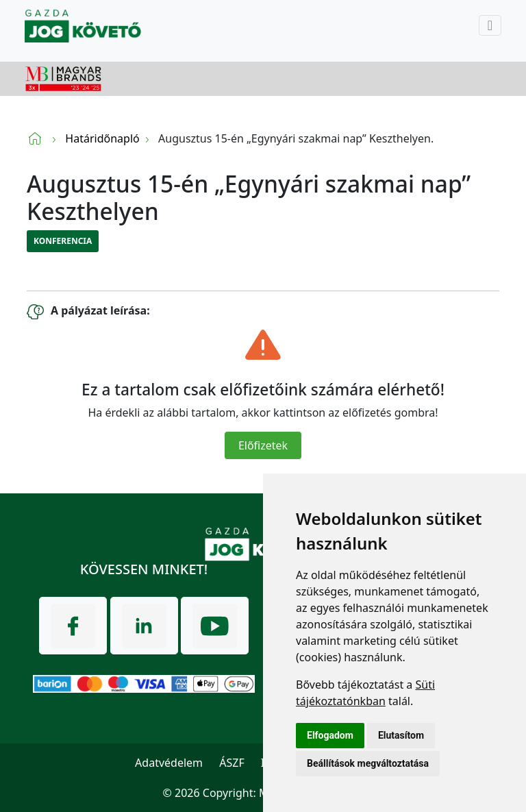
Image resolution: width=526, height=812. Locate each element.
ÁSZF (231, 763)
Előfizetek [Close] (263, 445)
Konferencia (63, 241)
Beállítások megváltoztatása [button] (368, 763)
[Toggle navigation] (490, 25)
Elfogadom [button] (330, 735)
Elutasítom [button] (401, 735)
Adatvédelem (169, 763)
